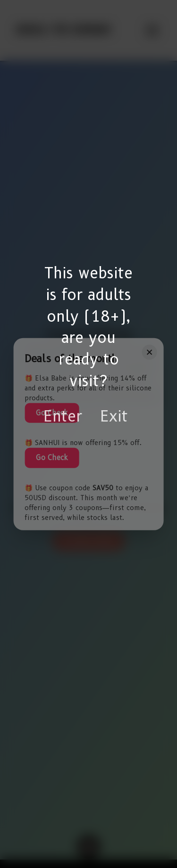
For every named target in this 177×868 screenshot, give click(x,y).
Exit (114, 416)
